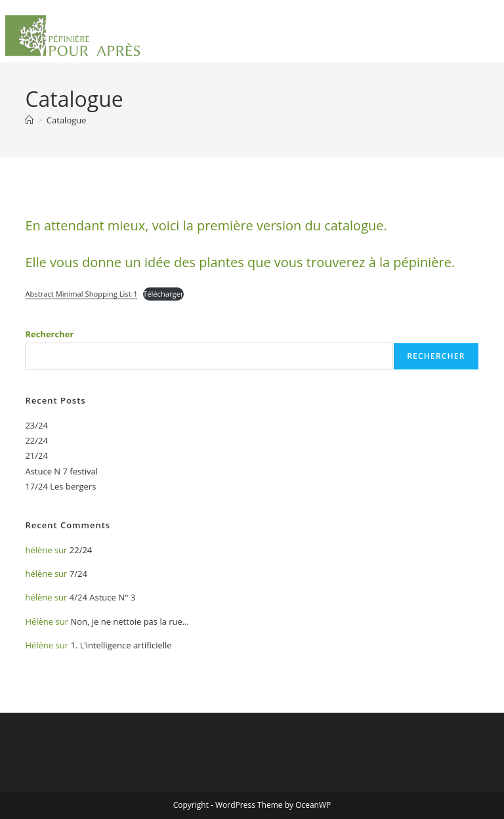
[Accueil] (29, 120)
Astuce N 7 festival (61, 471)
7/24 (78, 574)
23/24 (36, 425)
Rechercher (49, 334)
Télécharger (163, 294)
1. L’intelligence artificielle (121, 645)
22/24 (36, 440)
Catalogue (67, 120)
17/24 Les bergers (60, 486)
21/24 (36, 455)
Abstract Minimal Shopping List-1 (81, 294)
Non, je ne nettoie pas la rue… (130, 621)
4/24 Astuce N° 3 (103, 597)
